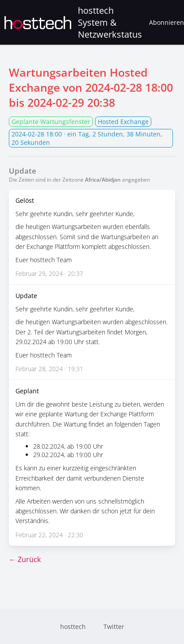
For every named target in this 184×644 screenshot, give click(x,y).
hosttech (73, 627)
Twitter (114, 627)
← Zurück (25, 559)
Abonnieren (167, 22)
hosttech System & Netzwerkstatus (73, 22)
